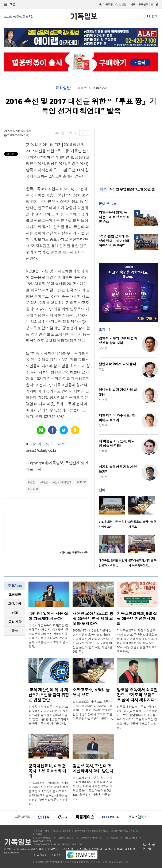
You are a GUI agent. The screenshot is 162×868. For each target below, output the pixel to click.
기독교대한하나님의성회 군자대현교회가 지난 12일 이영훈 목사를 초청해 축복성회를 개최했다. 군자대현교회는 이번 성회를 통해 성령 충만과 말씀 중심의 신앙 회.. (49, 793)
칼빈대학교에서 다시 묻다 (117, 364)
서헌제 (103, 400)
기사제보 (82, 849)
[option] (113, 514)
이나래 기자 (24, 131)
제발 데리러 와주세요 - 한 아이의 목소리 (117, 418)
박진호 (103, 477)
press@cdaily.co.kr (17, 135)
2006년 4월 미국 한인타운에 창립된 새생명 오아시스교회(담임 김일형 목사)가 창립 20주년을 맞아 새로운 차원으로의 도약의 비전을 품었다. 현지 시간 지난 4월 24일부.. (93, 641)
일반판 (123, 5)
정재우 (103, 425)
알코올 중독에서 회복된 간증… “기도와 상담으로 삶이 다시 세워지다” (137, 695)
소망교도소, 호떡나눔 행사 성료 (91, 692)
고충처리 (42, 855)
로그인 (154, 5)
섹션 (10, 5)
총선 (32, 482)
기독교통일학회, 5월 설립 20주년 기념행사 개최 (137, 619)
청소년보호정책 (126, 849)
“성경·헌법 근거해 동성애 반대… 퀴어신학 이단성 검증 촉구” (114, 241)
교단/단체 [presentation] (15, 604)
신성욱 (103, 451)
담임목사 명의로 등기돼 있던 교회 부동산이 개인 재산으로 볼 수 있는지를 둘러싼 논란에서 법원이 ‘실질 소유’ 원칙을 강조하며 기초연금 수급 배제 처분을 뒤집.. (49, 715)
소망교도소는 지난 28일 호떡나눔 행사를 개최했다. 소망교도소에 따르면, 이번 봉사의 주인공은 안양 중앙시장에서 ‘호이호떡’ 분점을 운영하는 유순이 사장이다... (93, 710)
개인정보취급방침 (102, 849)
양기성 (103, 348)
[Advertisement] (128, 155)
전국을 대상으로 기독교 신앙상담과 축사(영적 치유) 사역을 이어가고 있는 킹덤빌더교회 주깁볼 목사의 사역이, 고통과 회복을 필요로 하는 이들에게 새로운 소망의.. (137, 717)
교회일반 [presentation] (15, 595)
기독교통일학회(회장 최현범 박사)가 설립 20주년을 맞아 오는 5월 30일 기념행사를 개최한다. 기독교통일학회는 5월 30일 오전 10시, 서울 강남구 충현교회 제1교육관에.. (137, 641)
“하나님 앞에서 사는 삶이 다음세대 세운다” (48, 616)
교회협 (34, 489)
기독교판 (108, 5)
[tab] (15, 595)
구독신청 (143, 5)
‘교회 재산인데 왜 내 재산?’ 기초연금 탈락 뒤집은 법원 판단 (49, 695)
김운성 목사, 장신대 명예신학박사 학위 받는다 (93, 769)
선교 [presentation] (15, 613)
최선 (102, 369)
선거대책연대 (63, 482)
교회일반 (63, 88)
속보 (103, 189)
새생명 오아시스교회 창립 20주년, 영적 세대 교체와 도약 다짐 (93, 619)
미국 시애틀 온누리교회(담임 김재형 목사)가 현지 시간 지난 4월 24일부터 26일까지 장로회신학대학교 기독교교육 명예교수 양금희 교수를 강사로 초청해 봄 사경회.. (49, 636)
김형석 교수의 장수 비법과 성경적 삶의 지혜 (118, 341)
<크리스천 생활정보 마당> (74, 553)
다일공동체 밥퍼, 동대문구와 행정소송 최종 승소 (114, 217)
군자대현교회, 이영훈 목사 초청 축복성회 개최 (47, 771)
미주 (133, 5)
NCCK (82, 482)
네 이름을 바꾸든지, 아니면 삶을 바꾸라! (117, 443)
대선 (45, 482)
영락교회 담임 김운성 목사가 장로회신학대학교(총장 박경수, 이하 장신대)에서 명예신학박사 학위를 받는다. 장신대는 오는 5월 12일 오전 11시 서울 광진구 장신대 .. (93, 788)
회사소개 (38, 849)
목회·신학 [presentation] (15, 622)
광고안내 (53, 849)
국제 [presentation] (15, 631)
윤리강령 (57, 855)
